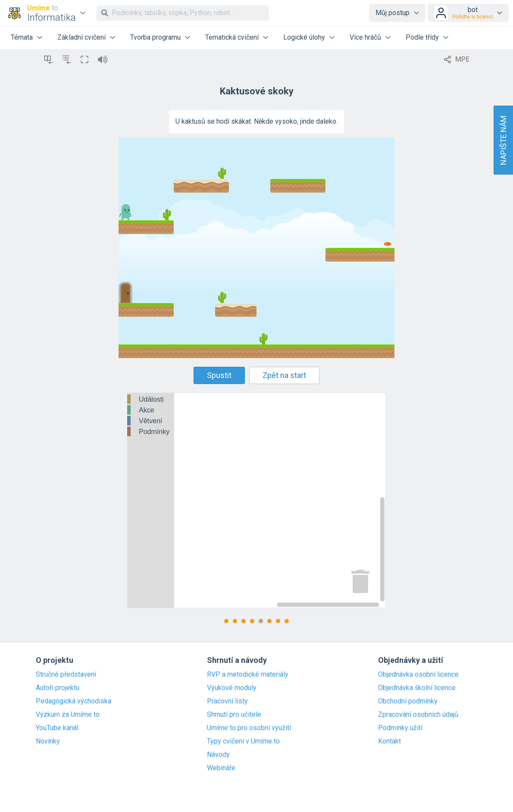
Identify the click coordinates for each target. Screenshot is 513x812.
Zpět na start (284, 375)
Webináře (221, 768)
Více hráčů (365, 37)
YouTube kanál (57, 728)
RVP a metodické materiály (248, 675)
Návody (218, 755)
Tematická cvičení (232, 37)
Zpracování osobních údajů (418, 715)
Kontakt (389, 741)
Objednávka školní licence (417, 688)
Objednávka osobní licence (418, 675)
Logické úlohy (304, 37)
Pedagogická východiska (74, 701)
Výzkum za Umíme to (68, 715)
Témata (22, 37)
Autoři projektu (58, 688)
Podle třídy (422, 37)
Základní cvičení (81, 37)
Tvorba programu (155, 37)
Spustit (219, 375)
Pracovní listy (227, 701)
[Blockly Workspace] (256, 500)
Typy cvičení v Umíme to (243, 741)
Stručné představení (66, 675)
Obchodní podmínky (408, 701)
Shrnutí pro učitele (234, 715)
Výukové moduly (232, 688)
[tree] (151, 416)
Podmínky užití (400, 728)
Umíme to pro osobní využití (249, 728)
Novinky (48, 741)
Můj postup (393, 13)
